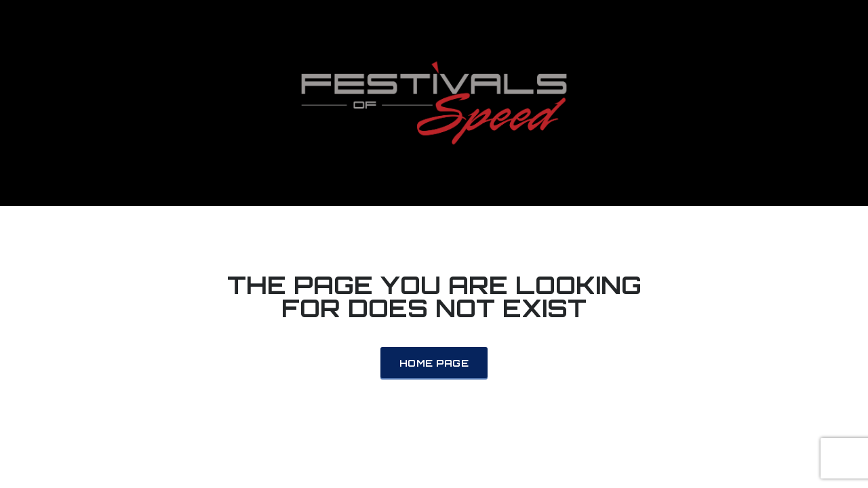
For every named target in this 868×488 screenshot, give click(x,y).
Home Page (434, 363)
